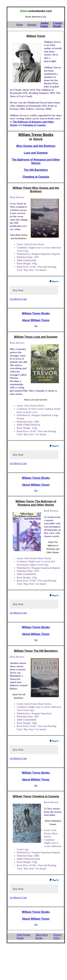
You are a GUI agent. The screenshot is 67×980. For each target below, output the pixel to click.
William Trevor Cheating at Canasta (36, 796)
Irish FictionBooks (24, 936)
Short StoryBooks (42, 936)
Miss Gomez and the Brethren (36, 146)
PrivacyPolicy (58, 936)
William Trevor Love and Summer (36, 337)
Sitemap (32, 25)
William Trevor (36, 36)
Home (20, 25)
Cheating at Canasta (34, 125)
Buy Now (18, 290)
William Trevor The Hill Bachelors (36, 651)
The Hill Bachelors (36, 170)
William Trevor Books (36, 135)
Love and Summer (36, 153)
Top (36, 326)
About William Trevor (36, 320)
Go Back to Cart (18, 299)
